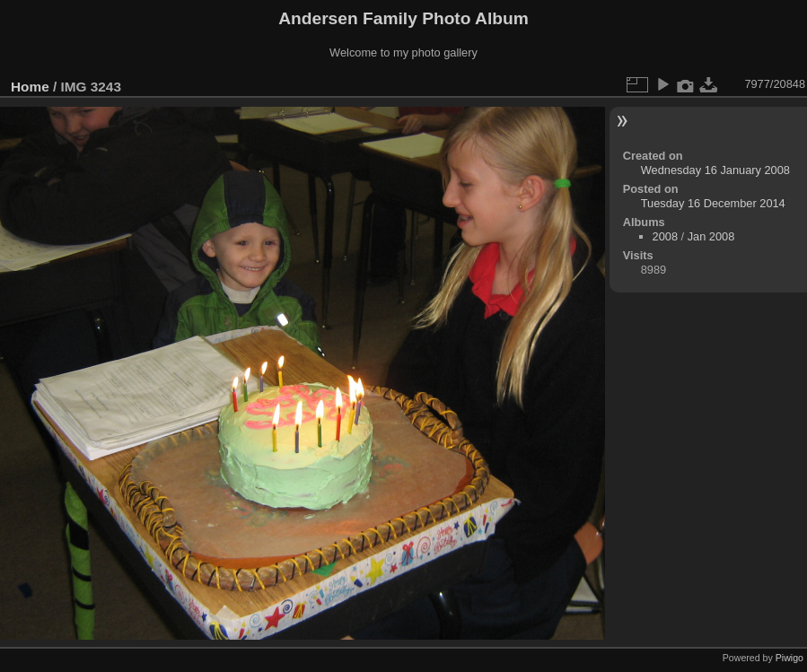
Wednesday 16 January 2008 (715, 170)
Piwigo (789, 658)
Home (30, 87)
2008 (665, 236)
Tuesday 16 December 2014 (713, 203)
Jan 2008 (711, 236)
